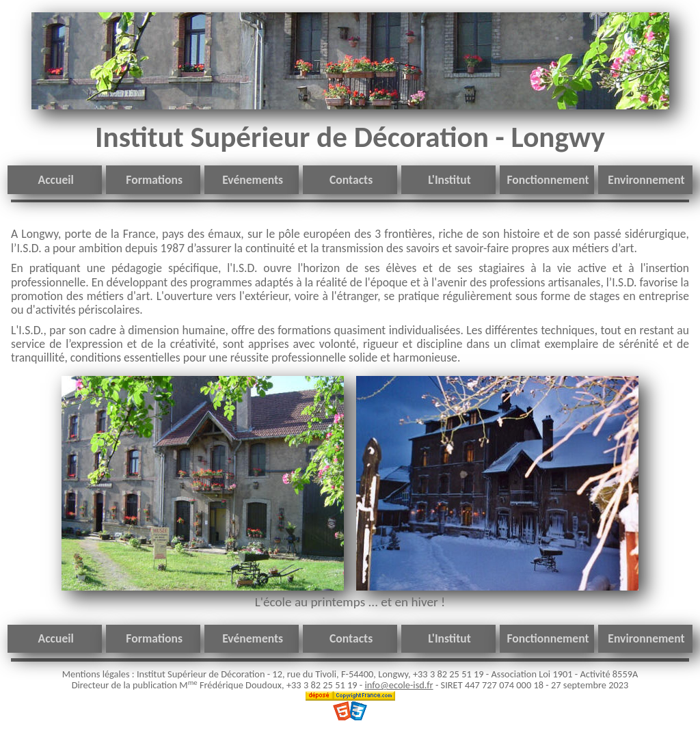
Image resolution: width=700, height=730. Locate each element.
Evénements (253, 180)
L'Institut (449, 180)
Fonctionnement (548, 180)
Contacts (351, 180)
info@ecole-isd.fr (399, 685)
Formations (154, 180)
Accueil (56, 180)
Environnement (646, 180)
